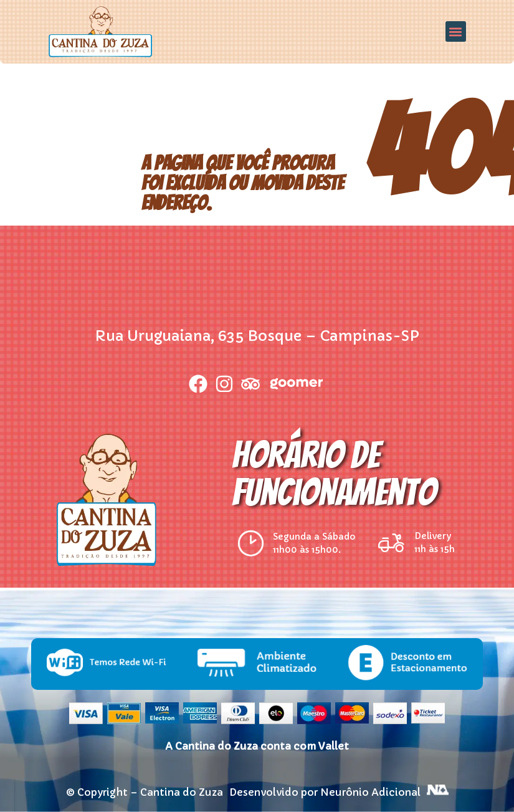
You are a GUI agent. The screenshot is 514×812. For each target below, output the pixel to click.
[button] (456, 31)
